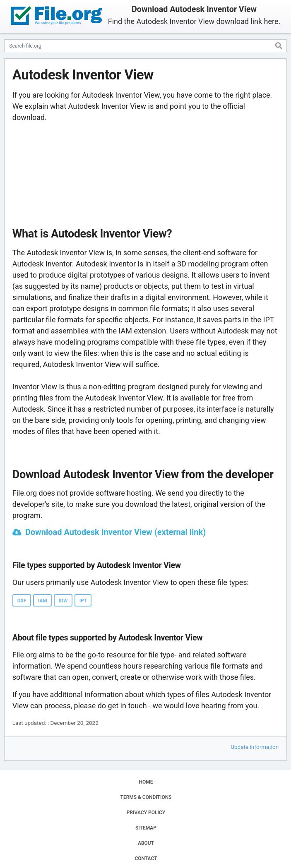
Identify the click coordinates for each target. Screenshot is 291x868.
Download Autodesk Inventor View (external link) (116, 532)
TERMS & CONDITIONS (146, 797)
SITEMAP (146, 828)
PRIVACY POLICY (146, 813)
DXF (22, 601)
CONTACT (146, 858)
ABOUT (146, 843)
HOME (146, 782)
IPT (83, 601)
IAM (43, 601)
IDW (63, 601)
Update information (255, 747)
